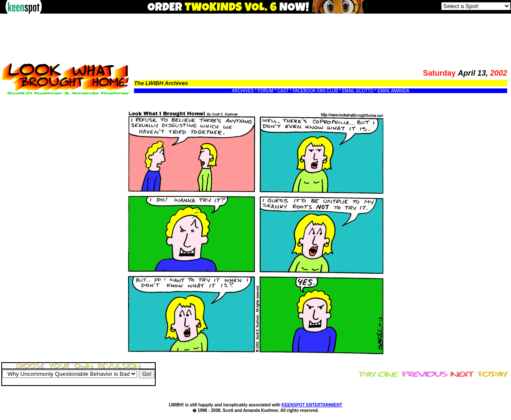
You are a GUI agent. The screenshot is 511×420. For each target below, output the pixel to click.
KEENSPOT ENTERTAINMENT (312, 405)
